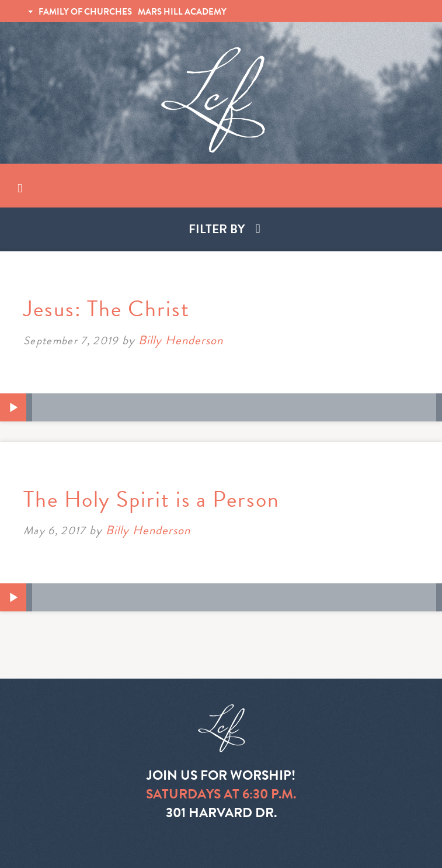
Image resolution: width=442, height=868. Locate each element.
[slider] (234, 407)
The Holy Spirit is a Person (152, 499)
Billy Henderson (181, 340)
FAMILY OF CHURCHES (85, 12)
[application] (221, 407)
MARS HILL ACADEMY (182, 12)
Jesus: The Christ (107, 309)
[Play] (13, 408)
